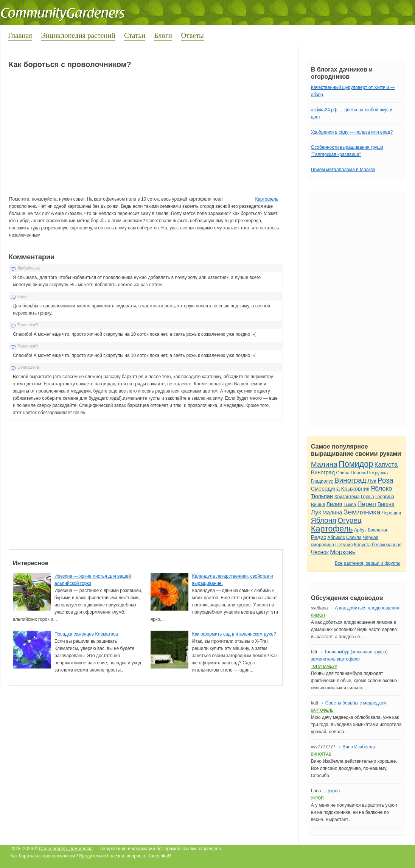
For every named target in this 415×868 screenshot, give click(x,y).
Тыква (350, 505)
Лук (372, 481)
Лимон (318, 615)
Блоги (163, 35)
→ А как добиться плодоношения (364, 608)
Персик (358, 473)
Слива (343, 473)
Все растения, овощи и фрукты (368, 563)
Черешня (391, 513)
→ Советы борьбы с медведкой (352, 703)
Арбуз (360, 530)
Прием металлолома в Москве (343, 170)
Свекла (354, 538)
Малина (324, 464)
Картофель (267, 199)
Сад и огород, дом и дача (66, 849)
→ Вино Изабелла (356, 747)
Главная (20, 35)
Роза (385, 480)
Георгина (385, 497)
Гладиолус (322, 481)
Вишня (318, 505)
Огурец (350, 520)
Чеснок (320, 552)
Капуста (386, 465)
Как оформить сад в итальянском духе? (234, 634)
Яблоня (324, 520)
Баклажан (378, 530)
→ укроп (331, 791)
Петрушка (377, 473)
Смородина (325, 489)
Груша (368, 497)
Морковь (343, 552)
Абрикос (336, 538)
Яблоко (381, 489)
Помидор (356, 464)
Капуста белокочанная (378, 545)
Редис (319, 537)
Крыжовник (355, 489)
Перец (367, 504)
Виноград (323, 472)
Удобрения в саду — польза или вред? (352, 132)
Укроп (317, 798)
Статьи (135, 35)
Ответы (192, 35)
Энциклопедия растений (78, 35)
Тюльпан (322, 496)
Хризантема (347, 497)
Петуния (344, 545)
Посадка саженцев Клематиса (86, 634)
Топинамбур (324, 666)
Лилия (334, 504)
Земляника (362, 512)
